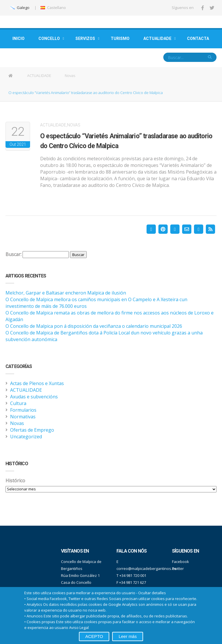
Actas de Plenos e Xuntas (37, 383)
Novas (70, 76)
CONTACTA (198, 38)
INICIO (18, 38)
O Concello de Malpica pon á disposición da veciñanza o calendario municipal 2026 (94, 326)
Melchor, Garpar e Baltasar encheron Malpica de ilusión (66, 293)
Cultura (18, 403)
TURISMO (120, 38)
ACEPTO (94, 636)
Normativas (23, 417)
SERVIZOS (85, 38)
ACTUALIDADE (157, 38)
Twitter (178, 568)
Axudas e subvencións (34, 397)
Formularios (23, 410)
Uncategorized (26, 437)
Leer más (128, 636)
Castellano (53, 8)
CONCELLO (49, 38)
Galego (20, 8)
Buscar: (13, 254)
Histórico (15, 481)
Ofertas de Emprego (32, 430)
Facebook (181, 562)
